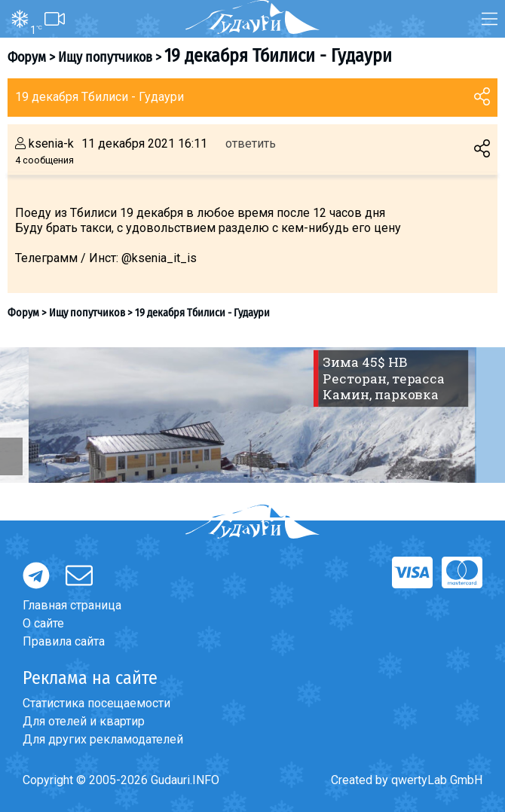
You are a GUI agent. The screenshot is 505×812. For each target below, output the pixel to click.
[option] (252, 415)
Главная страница (72, 605)
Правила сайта (64, 641)
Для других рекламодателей (103, 739)
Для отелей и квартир (84, 721)
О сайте (43, 623)
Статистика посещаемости (96, 703)
